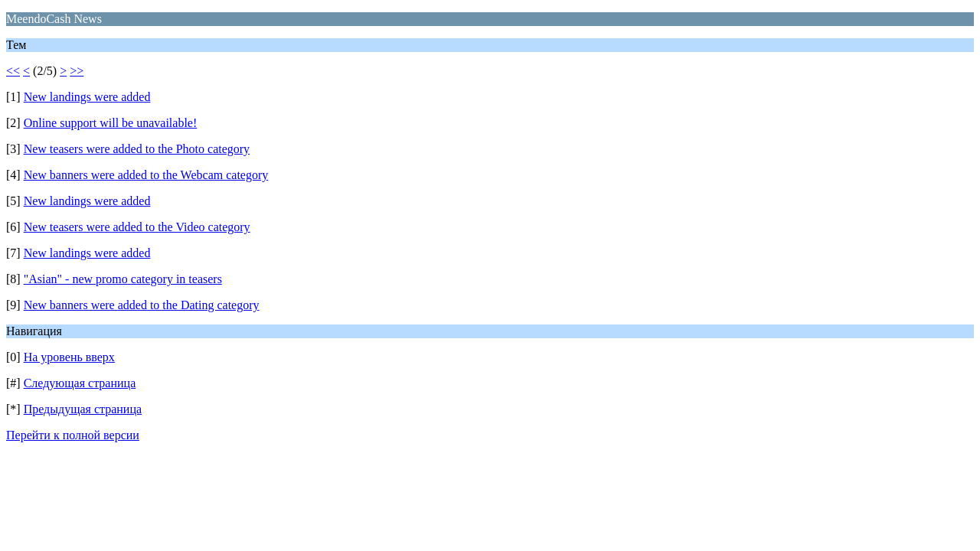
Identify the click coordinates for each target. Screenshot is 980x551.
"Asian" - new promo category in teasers (123, 279)
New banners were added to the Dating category (142, 305)
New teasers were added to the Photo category (137, 149)
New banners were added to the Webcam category (146, 175)
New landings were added (87, 97)
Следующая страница (80, 383)
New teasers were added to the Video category (137, 227)
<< (13, 71)
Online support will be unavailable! (111, 123)
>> (77, 71)
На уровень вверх (69, 357)
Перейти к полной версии (73, 435)
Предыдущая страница (83, 409)
